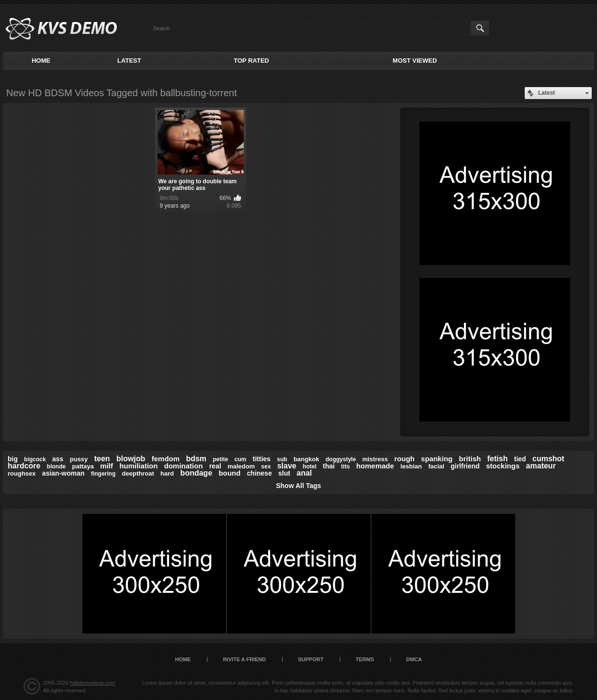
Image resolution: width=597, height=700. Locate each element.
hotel (310, 467)
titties (262, 459)
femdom (166, 459)
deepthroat (138, 473)
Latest (129, 61)
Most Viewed (415, 61)
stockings (503, 466)
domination (184, 466)
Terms (365, 659)
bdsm (196, 459)
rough (405, 459)
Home (41, 61)
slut (284, 473)
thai (329, 466)
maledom (241, 466)
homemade (375, 466)
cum (241, 459)
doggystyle (341, 459)
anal (304, 473)
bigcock (35, 459)
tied (520, 459)
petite (220, 459)
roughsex (22, 473)
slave (287, 466)
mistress (375, 459)
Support (310, 659)
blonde (56, 467)
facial (436, 466)
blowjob (131, 459)
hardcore (24, 466)
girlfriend (465, 466)
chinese (259, 473)
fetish (498, 459)
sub (282, 459)
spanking (437, 459)
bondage (197, 473)
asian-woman (63, 473)
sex (266, 467)
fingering (103, 474)
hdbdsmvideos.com (93, 683)
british (470, 459)
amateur (541, 466)
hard (167, 473)
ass (58, 459)
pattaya (83, 466)
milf (107, 466)
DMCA (414, 659)
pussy (79, 459)
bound (230, 473)
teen (102, 459)
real (215, 466)
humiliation (138, 466)
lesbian (411, 466)
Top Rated (251, 61)
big (13, 459)
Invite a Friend (245, 659)
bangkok (306, 459)
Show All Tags (298, 486)
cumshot (548, 459)
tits (346, 467)
